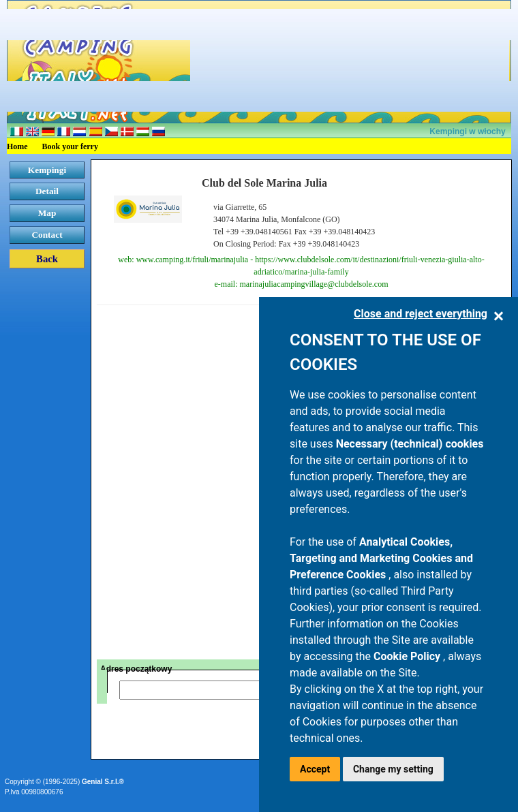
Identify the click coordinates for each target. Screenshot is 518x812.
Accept (315, 769)
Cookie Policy (408, 656)
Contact (47, 235)
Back (47, 259)
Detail (47, 191)
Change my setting (393, 769)
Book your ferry (70, 146)
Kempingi (47, 170)
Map (47, 213)
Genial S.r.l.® (103, 782)
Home (17, 146)
